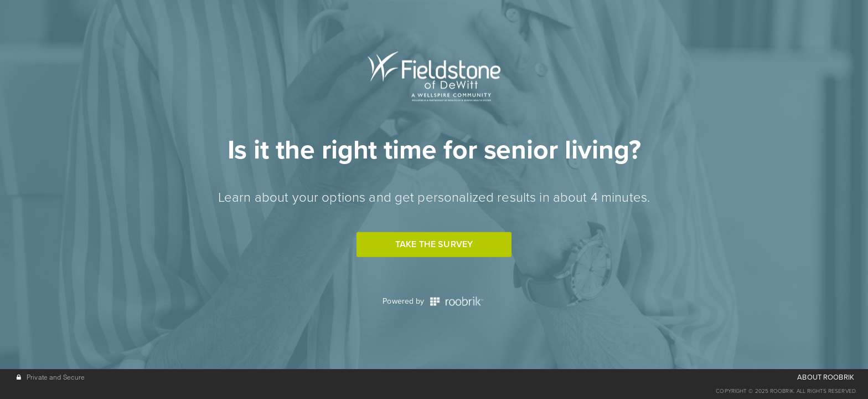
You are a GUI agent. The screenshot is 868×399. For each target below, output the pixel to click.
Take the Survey (434, 244)
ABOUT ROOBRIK (826, 377)
